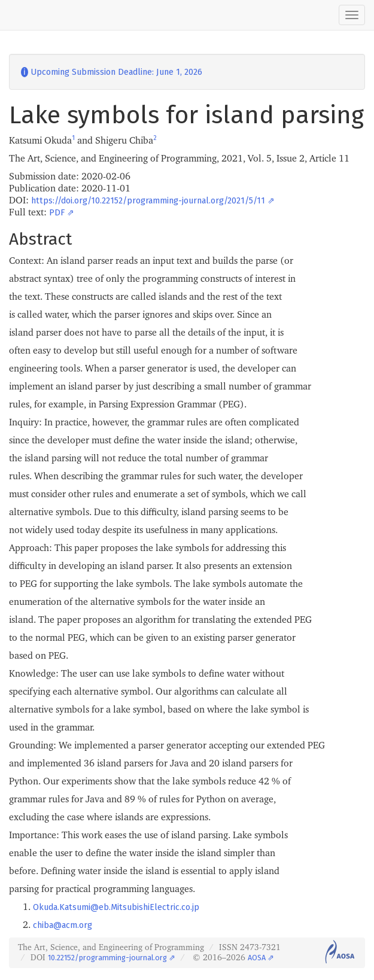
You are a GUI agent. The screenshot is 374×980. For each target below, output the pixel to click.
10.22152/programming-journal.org (107, 958)
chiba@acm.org (63, 925)
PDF (57, 213)
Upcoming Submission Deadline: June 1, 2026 (112, 72)
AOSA (257, 958)
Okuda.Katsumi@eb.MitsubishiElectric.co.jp (116, 907)
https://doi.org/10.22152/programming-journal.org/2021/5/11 (148, 201)
